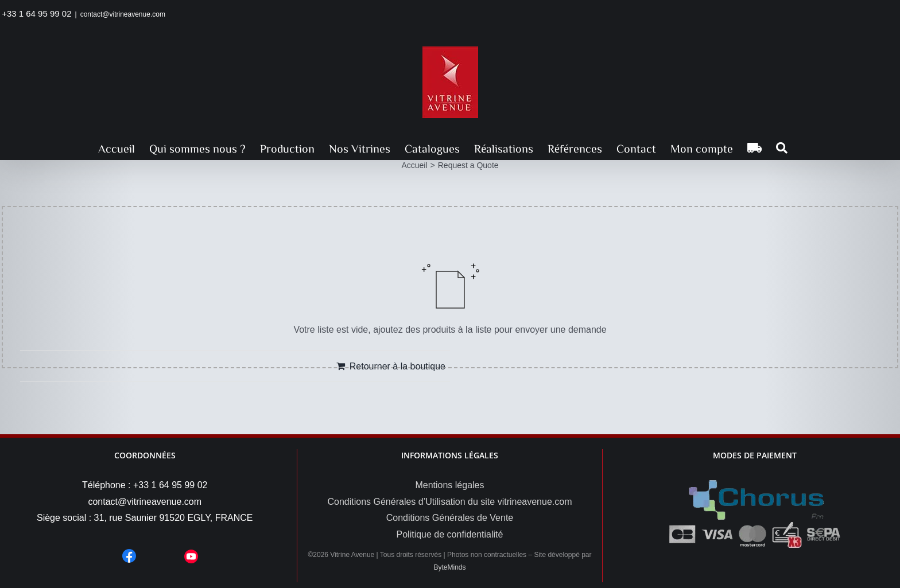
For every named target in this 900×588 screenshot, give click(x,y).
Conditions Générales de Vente (450, 518)
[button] (782, 148)
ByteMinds (449, 567)
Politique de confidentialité (450, 534)
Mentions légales (449, 485)
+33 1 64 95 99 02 (36, 13)
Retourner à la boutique (397, 366)
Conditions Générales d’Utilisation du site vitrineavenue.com (449, 502)
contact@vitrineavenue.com (123, 14)
